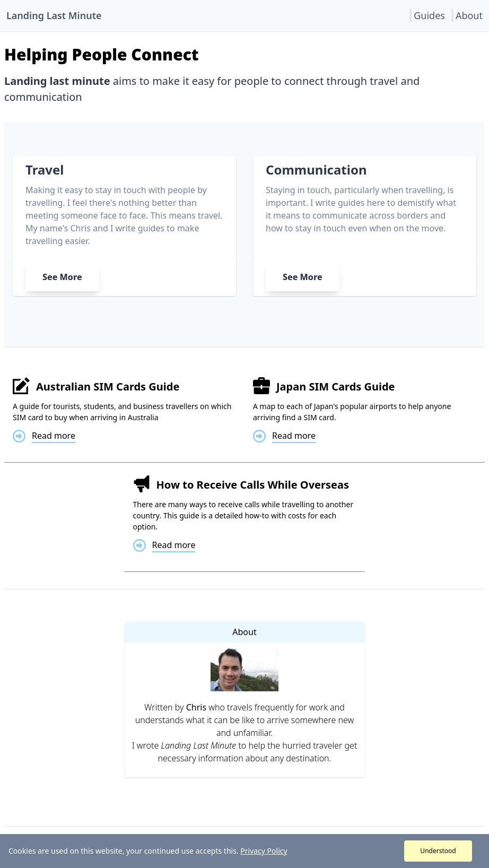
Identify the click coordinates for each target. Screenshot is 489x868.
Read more (54, 436)
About (469, 15)
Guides (429, 15)
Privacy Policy (264, 851)
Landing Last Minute (54, 15)
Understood (438, 851)
